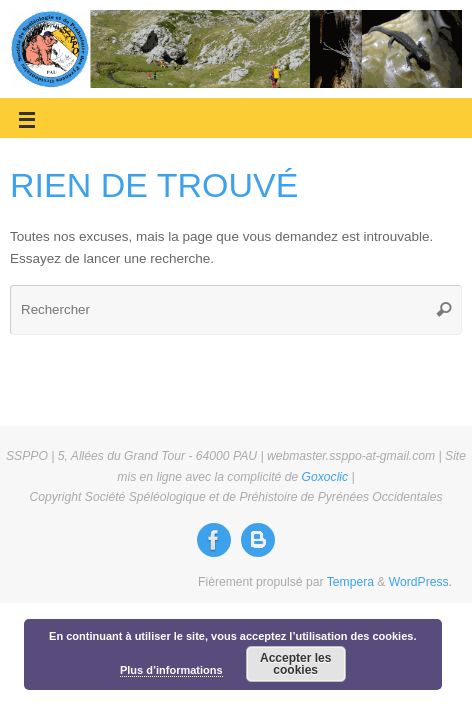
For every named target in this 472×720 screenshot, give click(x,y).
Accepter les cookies (295, 664)
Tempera (350, 582)
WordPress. (420, 582)
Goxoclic (325, 477)
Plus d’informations (171, 670)
